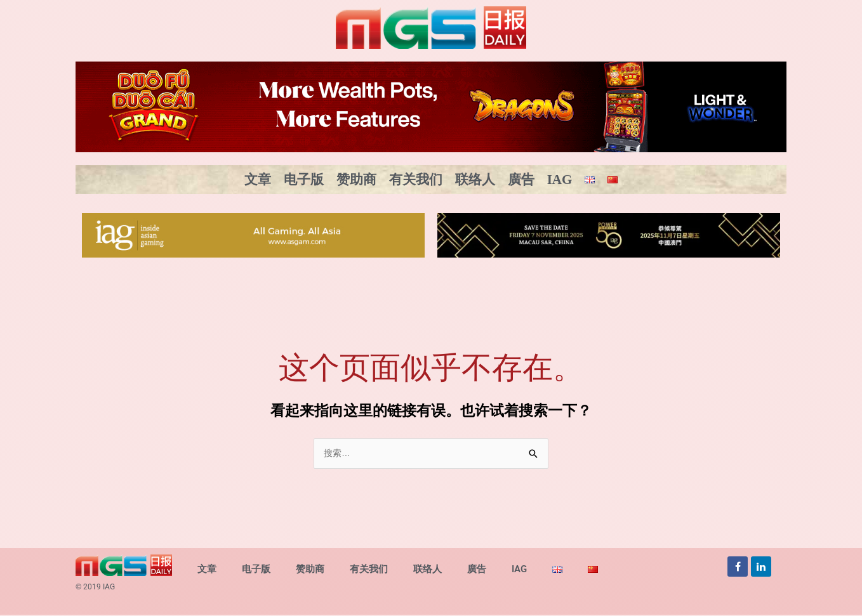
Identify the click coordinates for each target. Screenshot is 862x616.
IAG (560, 180)
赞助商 (356, 180)
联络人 (475, 180)
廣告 (521, 180)
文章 (258, 180)
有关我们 (416, 180)
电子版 (304, 180)
